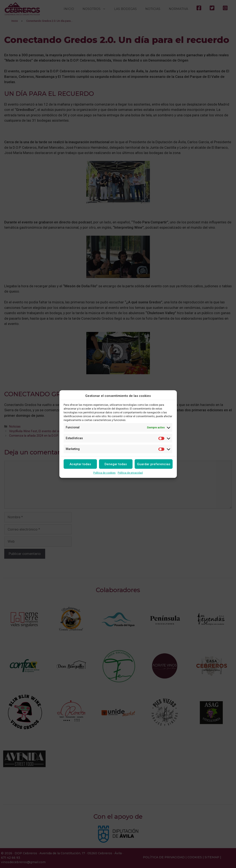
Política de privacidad (130, 473)
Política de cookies (104, 473)
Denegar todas (116, 464)
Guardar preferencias (154, 464)
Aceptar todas (80, 464)
